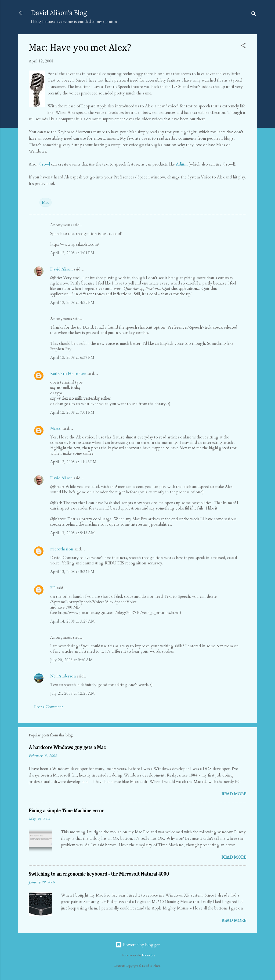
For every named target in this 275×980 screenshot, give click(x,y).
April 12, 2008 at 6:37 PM (72, 357)
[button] (243, 46)
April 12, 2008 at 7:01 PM (72, 412)
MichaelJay (149, 955)
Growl (44, 164)
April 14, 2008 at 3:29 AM (73, 621)
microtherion (62, 549)
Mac (46, 202)
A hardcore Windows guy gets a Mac (67, 748)
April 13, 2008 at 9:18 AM (73, 533)
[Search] (254, 15)
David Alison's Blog (59, 13)
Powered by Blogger (138, 945)
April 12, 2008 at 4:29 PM (72, 303)
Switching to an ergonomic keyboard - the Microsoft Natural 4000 (99, 874)
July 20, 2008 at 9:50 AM (71, 660)
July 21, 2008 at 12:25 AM (73, 693)
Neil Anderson (63, 676)
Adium (182, 164)
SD (53, 588)
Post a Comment (49, 707)
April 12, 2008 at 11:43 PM (73, 462)
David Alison (61, 269)
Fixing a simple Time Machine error (66, 811)
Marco (56, 428)
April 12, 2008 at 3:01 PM (72, 253)
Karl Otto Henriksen (68, 374)
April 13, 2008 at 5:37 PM (72, 572)
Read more (234, 794)
